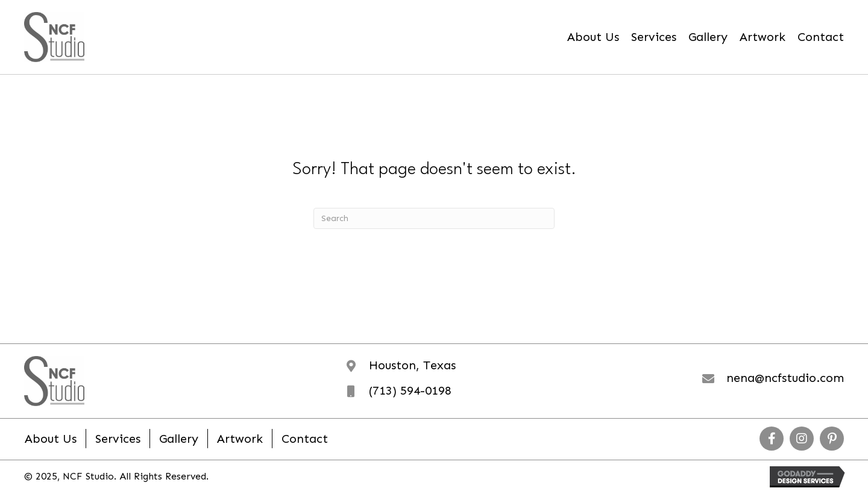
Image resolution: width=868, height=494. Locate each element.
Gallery (179, 439)
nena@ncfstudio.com (785, 378)
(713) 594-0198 (410, 390)
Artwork (240, 439)
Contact (305, 439)
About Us (51, 439)
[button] (772, 439)
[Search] (434, 218)
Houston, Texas (412, 365)
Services (118, 439)
